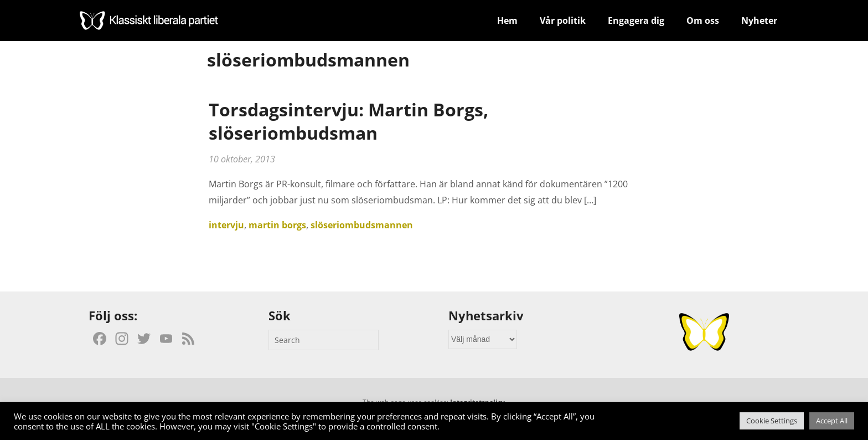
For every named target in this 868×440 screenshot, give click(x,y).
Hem (507, 21)
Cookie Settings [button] (772, 421)
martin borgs (277, 225)
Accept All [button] (832, 421)
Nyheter (759, 21)
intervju (226, 225)
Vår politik (563, 21)
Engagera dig (636, 21)
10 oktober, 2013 (242, 159)
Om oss (703, 21)
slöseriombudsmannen (362, 225)
